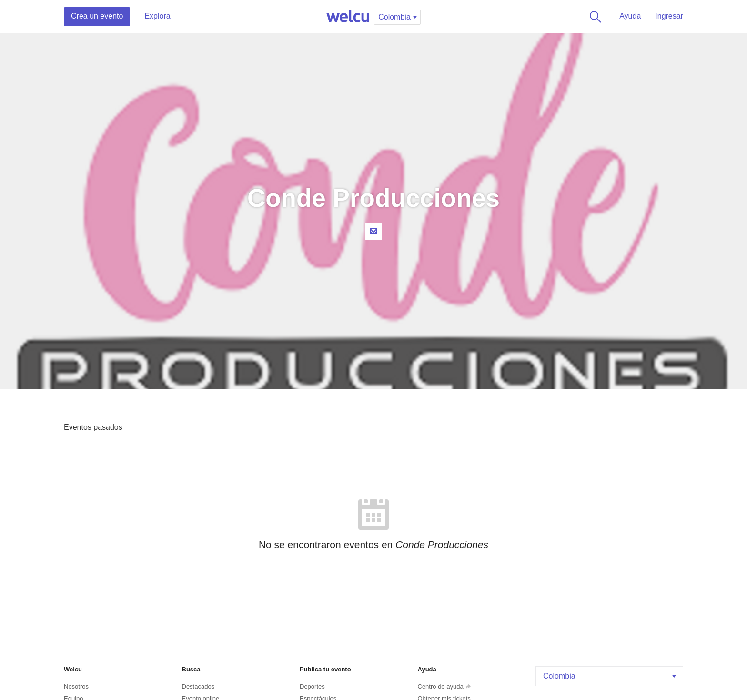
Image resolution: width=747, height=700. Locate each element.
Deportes (312, 686)
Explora (157, 16)
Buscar (594, 17)
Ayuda (630, 16)
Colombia (611, 676)
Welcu (348, 17)
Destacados (198, 686)
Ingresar (669, 16)
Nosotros (76, 686)
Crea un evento (97, 16)
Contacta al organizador (373, 231)
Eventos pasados (93, 427)
